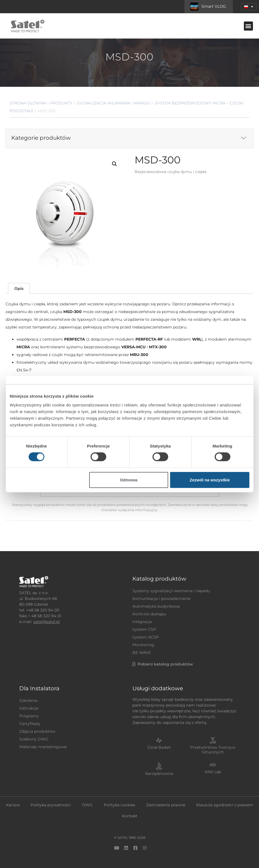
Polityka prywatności (51, 805)
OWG (87, 805)
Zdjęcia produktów (37, 731)
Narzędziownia (159, 773)
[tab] (19, 288)
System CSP (144, 629)
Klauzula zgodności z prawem (225, 805)
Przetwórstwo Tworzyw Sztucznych (213, 750)
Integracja (142, 622)
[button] (249, 7)
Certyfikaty (30, 724)
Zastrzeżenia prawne (166, 805)
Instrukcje (29, 708)
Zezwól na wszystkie (210, 480)
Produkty (61, 103)
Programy (29, 716)
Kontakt (130, 816)
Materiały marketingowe (43, 747)
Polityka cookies (119, 805)
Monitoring (143, 645)
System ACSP (146, 637)
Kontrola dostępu (149, 614)
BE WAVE (142, 653)
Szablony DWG (34, 739)
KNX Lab (213, 772)
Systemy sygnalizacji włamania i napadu (171, 591)
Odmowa (129, 480)
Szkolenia (28, 700)
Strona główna (28, 103)
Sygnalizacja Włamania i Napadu (114, 103)
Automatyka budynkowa (156, 606)
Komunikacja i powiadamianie (161, 599)
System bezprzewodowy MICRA (190, 103)
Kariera (13, 805)
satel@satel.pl (47, 622)
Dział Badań (159, 747)
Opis (19, 289)
